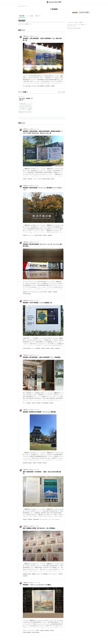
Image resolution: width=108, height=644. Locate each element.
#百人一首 (40, 574)
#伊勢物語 (45, 574)
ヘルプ (79, 25)
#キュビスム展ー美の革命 (41, 292)
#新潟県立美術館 (46, 179)
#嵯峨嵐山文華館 (27, 574)
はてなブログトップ (71, 26)
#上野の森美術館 (40, 86)
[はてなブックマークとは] (27, 92)
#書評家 (53, 86)
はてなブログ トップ (23, 6)
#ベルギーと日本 (37, 179)
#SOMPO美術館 (27, 348)
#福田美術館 (36, 519)
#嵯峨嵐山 (34, 574)
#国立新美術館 (45, 403)
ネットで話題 (30, 16)
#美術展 (25, 292)
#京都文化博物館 (27, 632)
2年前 (38, 36)
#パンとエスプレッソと (45, 519)
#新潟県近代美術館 (27, 463)
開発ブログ (83, 25)
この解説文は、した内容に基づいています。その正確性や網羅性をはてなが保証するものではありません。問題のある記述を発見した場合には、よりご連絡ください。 (25, 24)
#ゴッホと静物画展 (36, 348)
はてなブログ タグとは (72, 25)
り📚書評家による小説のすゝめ (29, 36)
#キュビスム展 (31, 292)
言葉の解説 (22, 16)
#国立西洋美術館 (27, 294)
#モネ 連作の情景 (27, 86)
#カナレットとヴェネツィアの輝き (31, 630)
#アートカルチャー (56, 519)
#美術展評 (48, 86)
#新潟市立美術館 (38, 235)
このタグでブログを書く (84, 12)
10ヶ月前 (38, 583)
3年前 (38, 242)
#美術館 (25, 179)
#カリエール (30, 235)
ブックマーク (22, 97)
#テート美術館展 (27, 403)
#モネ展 (34, 86)
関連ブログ (38, 16)
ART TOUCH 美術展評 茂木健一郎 (26, 99)
